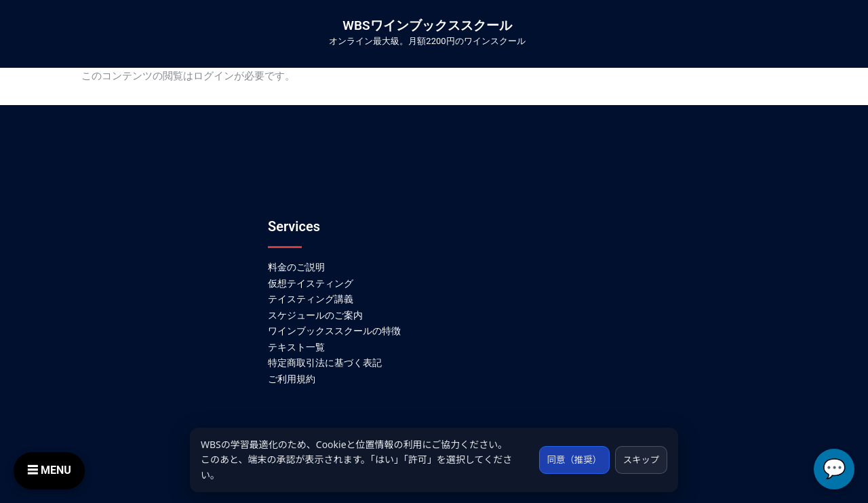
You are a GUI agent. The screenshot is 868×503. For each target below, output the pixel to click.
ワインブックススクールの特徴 (334, 331)
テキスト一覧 (296, 347)
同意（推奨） (569, 459)
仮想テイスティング (311, 283)
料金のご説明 (296, 267)
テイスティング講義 (311, 299)
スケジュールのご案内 (315, 315)
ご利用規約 (292, 379)
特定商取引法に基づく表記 (325, 363)
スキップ (639, 459)
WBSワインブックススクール (427, 25)
